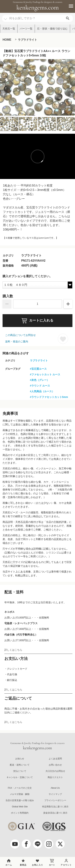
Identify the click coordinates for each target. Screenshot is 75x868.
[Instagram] (49, 844)
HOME (7, 40)
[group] (37, 87)
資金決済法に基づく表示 (55, 813)
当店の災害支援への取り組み (20, 800)
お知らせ (20, 759)
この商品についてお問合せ (20, 335)
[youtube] (15, 844)
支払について (20, 771)
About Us (55, 788)
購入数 (8, 296)
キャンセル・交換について (20, 777)
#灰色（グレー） (40, 380)
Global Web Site (20, 807)
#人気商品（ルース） (42, 391)
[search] (68, 18)
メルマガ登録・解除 (20, 794)
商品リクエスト (55, 777)
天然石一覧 (9, 29)
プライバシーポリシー (55, 800)
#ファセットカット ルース (45, 374)
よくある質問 (55, 759)
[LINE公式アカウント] (38, 844)
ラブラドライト (27, 40)
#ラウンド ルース (40, 386)
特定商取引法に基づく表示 (55, 807)
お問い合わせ (55, 765)
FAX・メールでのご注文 (20, 788)
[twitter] (60, 844)
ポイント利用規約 (20, 813)
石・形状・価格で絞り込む (52, 29)
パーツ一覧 (26, 29)
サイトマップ (55, 794)
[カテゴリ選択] (5, 17)
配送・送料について (20, 765)
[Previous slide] (4, 94)
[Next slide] (71, 94)
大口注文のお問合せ (55, 771)
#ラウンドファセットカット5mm (49, 397)
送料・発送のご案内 (17, 341)
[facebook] (26, 844)
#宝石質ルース (38, 369)
